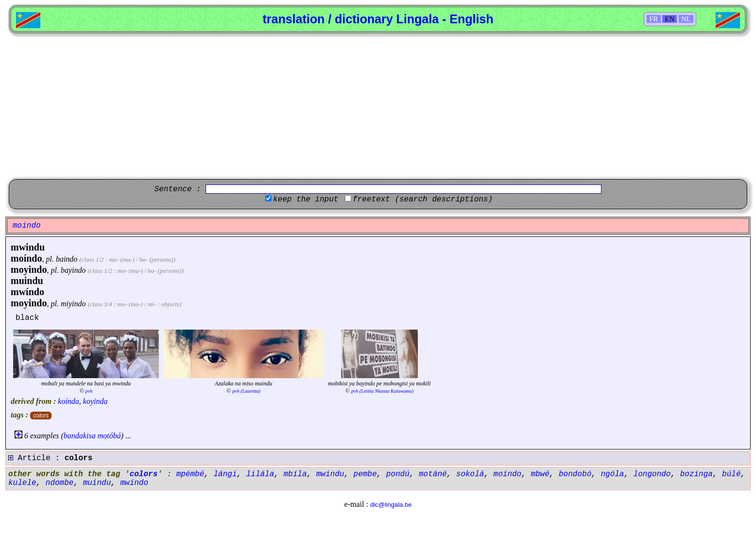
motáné (433, 474)
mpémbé (190, 474)
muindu (27, 281)
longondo (652, 474)
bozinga (696, 474)
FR (653, 19)
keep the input (306, 200)
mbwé (540, 474)
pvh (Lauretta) (246, 391)
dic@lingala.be (391, 505)
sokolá (470, 474)
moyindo (29, 269)
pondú (398, 474)
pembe (365, 474)
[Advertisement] (378, 106)
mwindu (28, 247)
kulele (22, 483)
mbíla (295, 474)
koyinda (95, 401)
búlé (731, 474)
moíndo (26, 258)
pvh (89, 391)
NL (686, 19)
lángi (225, 474)
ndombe (60, 483)
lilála (260, 474)
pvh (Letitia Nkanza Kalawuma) (382, 391)
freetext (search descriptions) (423, 200)
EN (670, 19)
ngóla (612, 474)
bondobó (575, 474)
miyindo (73, 304)
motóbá (109, 436)
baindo (67, 259)
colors (41, 416)
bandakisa (80, 436)
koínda (69, 401)
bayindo (73, 270)
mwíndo (27, 292)
